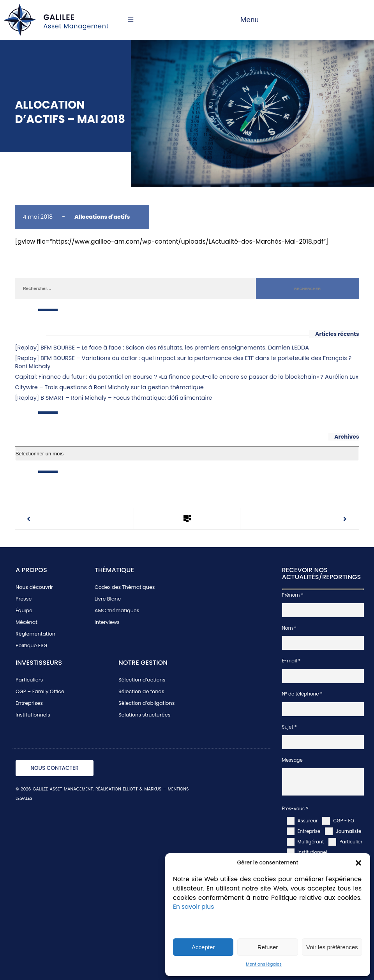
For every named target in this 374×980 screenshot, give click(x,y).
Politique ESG (32, 645)
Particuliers (29, 680)
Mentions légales (264, 964)
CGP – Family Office (40, 691)
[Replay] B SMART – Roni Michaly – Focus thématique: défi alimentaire (113, 398)
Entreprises (29, 703)
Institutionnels (33, 715)
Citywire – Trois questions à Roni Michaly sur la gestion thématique (109, 387)
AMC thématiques (117, 610)
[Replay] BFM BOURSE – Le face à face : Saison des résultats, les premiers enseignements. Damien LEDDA (162, 348)
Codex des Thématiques (125, 587)
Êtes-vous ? (295, 809)
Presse (24, 599)
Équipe (24, 610)
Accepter (203, 947)
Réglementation (35, 634)
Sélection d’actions (142, 680)
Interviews (107, 622)
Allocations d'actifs (102, 217)
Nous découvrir (34, 587)
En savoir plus (193, 907)
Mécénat (26, 622)
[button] (358, 863)
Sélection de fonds (141, 691)
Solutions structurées (144, 715)
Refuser (268, 947)
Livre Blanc (108, 599)
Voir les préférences (332, 947)
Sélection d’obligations (146, 703)
